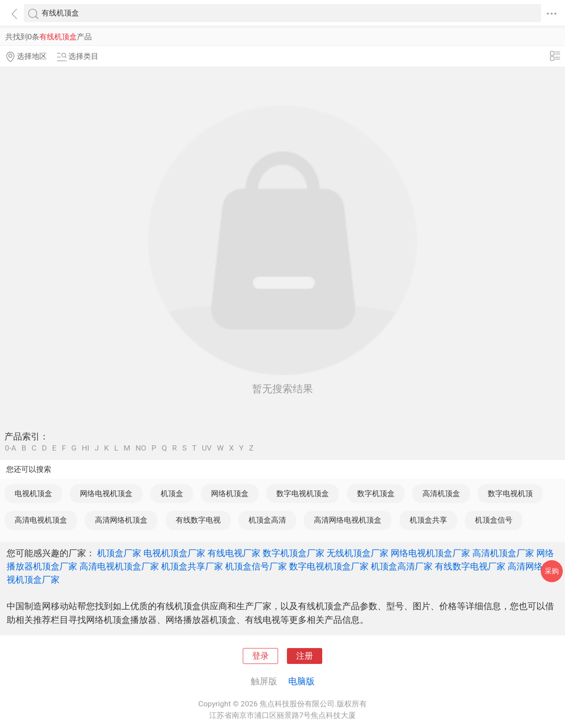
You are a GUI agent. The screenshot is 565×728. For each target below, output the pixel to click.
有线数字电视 (198, 520)
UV (207, 448)
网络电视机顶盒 (106, 493)
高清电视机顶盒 (41, 520)
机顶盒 (172, 493)
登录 (260, 656)
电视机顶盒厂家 (174, 553)
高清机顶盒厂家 (503, 553)
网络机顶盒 (230, 493)
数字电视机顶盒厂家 (329, 566)
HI (85, 448)
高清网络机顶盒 (121, 520)
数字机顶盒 (376, 493)
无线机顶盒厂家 (358, 553)
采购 (552, 571)
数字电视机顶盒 (303, 493)
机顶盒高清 (267, 520)
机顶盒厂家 (119, 553)
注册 (305, 656)
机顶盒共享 (428, 520)
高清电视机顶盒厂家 (119, 566)
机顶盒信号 (494, 520)
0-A (11, 448)
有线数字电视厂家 (470, 566)
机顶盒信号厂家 (256, 566)
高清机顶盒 (441, 493)
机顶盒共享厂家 (192, 566)
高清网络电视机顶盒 (348, 520)
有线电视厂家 (234, 553)
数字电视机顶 (510, 493)
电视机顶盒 (33, 493)
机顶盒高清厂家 (402, 566)
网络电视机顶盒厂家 (430, 553)
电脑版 (301, 681)
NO (141, 448)
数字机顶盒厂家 (294, 553)
